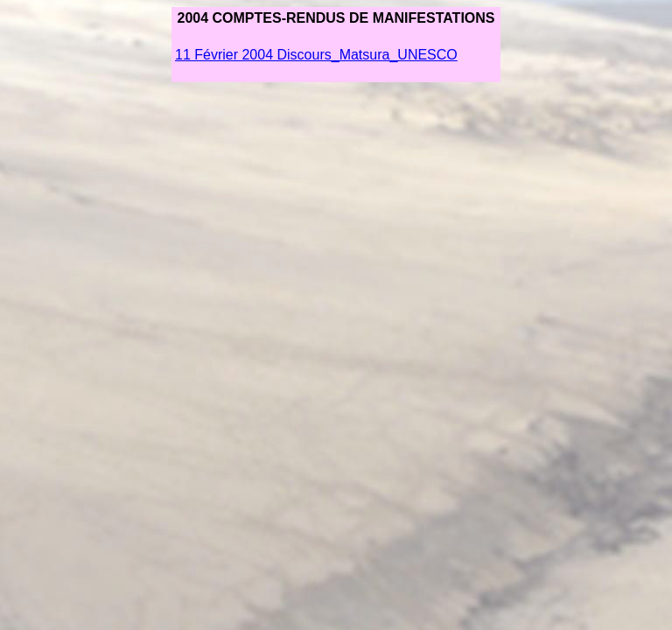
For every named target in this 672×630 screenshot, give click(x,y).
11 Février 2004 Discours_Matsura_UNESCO (316, 55)
